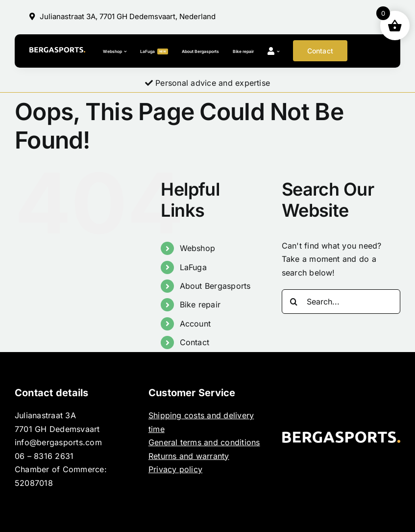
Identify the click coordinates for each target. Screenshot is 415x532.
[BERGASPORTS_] (57, 51)
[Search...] (341, 302)
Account (195, 324)
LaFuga (193, 267)
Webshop (198, 248)
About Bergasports (215, 286)
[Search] (294, 302)
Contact (195, 342)
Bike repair (200, 304)
